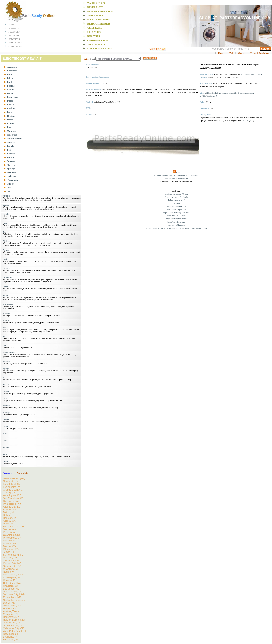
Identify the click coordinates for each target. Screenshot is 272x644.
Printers (11, 154)
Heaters (11, 116)
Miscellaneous (14, 138)
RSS (178, 172)
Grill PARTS (95, 28)
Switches (12, 176)
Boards (11, 86)
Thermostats (14, 180)
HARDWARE (14, 36)
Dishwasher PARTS (99, 24)
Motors (11, 142)
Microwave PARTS (98, 20)
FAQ (231, 53)
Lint (9, 127)
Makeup (11, 131)
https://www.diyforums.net (176, 219)
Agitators (12, 67)
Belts (10, 74)
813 (252, 121)
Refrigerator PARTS (100, 11)
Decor (10, 93)
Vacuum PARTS (96, 44)
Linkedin (176, 203)
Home (221, 53)
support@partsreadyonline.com (176, 178)
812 (248, 121)
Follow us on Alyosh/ (176, 200)
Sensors (11, 161)
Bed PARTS (93, 36)
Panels (10, 146)
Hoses (10, 120)
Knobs (10, 123)
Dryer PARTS (95, 7)
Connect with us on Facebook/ (176, 197)
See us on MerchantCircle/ (176, 206)
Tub (9, 191)
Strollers (11, 172)
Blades (10, 82)
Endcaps (12, 105)
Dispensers (13, 97)
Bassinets (12, 71)
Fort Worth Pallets (20, 473)
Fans (10, 112)
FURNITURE (14, 32)
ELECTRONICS (15, 43)
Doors (10, 101)
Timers (11, 184)
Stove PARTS (95, 15)
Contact (242, 53)
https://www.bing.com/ (176, 225)
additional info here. (213, 93)
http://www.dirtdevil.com (251, 74)
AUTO (11, 25)
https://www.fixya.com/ (176, 222)
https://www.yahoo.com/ (176, 216)
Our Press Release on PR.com (176, 194)
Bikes (10, 78)
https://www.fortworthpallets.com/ (176, 213)
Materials (12, 135)
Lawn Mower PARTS (99, 49)
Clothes (11, 89)
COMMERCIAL (15, 46)
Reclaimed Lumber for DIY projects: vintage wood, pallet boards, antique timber (176, 228)
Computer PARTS (98, 40)
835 (244, 121)
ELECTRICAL (15, 39)
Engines (11, 108)
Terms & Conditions (260, 53)
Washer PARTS (96, 3)
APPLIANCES (14, 28)
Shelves (11, 165)
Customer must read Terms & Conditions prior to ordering (176, 175)
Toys (9, 187)
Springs (11, 169)
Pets (9, 150)
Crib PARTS (94, 32)
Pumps (11, 157)
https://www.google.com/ (176, 210)
